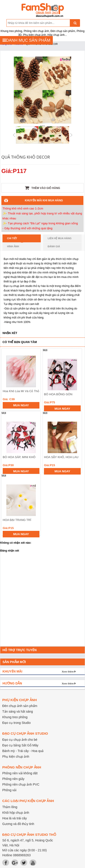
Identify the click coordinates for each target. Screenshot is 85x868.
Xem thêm (68, 672)
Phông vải (9, 790)
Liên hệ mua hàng (59, 238)
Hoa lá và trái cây (15, 818)
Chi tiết (15, 240)
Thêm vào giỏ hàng (42, 188)
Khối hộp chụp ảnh (16, 813)
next (76, 437)
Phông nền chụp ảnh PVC (21, 784)
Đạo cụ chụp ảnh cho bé (20, 740)
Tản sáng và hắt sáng (18, 711)
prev (8, 437)
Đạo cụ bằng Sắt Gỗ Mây (20, 745)
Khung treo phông (15, 717)
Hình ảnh (13, 246)
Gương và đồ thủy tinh (18, 824)
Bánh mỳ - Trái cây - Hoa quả (23, 751)
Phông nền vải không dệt (20, 773)
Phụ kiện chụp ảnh (16, 757)
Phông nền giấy (13, 779)
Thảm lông (10, 807)
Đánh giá (54, 246)
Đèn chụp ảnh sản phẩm (20, 706)
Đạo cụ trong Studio (16, 723)
